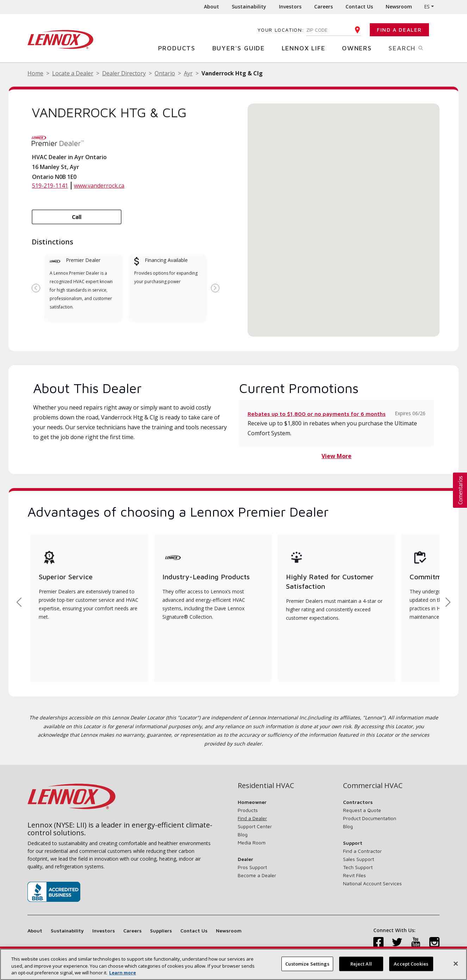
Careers (323, 7)
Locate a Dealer (73, 73)
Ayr (188, 73)
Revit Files (354, 875)
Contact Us (359, 7)
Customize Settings (307, 963)
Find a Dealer (399, 30)
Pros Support (252, 867)
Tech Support (358, 867)
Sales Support (359, 859)
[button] (344, 214)
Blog (243, 834)
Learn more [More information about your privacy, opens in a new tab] (123, 973)
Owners (360, 48)
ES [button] (427, 7)
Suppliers (161, 931)
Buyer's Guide (241, 48)
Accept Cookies (411, 963)
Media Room (252, 842)
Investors (290, 7)
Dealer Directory (124, 73)
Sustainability (249, 7)
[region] (234, 964)
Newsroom (399, 7)
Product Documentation (370, 818)
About (211, 7)
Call (77, 217)
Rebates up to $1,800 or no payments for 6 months (317, 414)
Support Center (255, 826)
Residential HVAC (266, 786)
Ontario (165, 73)
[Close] (456, 963)
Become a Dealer (257, 875)
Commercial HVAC (373, 786)
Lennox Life (306, 48)
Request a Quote (362, 810)
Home (35, 73)
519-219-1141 (50, 186)
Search (414, 48)
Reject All (361, 963)
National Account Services (372, 883)
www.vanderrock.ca (99, 186)
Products (179, 48)
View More (337, 456)
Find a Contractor (362, 851)
